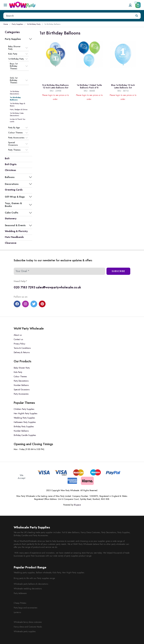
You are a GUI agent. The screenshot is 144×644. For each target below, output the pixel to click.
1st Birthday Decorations (14, 93)
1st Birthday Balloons (15, 99)
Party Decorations (21, 381)
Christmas (10, 170)
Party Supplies (17, 24)
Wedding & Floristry (16, 231)
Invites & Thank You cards (18, 120)
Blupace (77, 505)
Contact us (18, 339)
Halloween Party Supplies (25, 422)
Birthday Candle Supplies (25, 435)
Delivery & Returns (22, 352)
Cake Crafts (12, 213)
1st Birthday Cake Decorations (17, 114)
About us (18, 335)
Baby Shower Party (14, 48)
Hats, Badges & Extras (19, 109)
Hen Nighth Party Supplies (25, 413)
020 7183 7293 (24, 287)
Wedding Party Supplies (24, 418)
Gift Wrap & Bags (15, 197)
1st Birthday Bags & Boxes (17, 105)
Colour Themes (15, 133)
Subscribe (118, 271)
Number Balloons (21, 385)
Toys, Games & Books (13, 205)
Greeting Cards (14, 190)
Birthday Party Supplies (24, 427)
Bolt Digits (11, 164)
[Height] (68, 16)
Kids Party (13, 54)
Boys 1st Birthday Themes (14, 66)
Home (6, 24)
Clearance (11, 243)
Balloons (10, 177)
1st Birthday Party (34, 24)
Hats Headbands (14, 237)
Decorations (12, 184)
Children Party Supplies (24, 409)
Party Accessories (16, 138)
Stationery (11, 218)
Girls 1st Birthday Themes (14, 80)
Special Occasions (13, 144)
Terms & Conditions (22, 348)
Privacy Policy (19, 344)
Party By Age (14, 128)
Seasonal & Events (15, 225)
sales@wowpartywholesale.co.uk (58, 287)
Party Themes (14, 150)
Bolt (7, 158)
